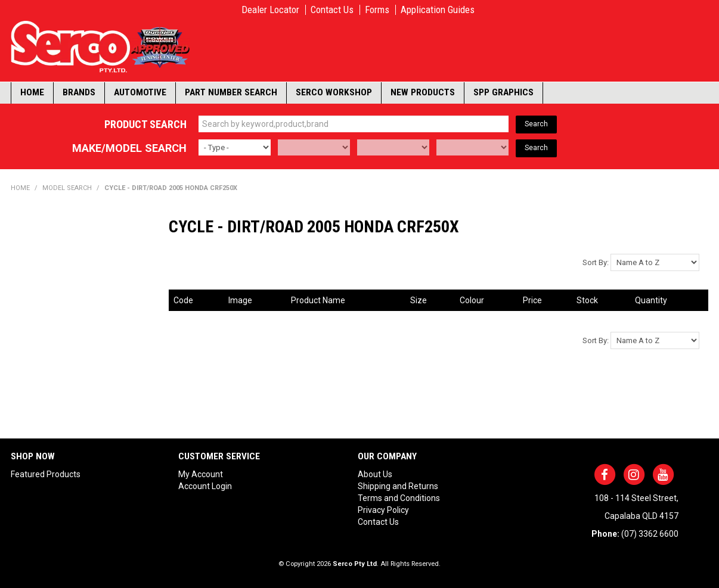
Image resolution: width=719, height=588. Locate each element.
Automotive (140, 92)
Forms (377, 10)
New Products (423, 92)
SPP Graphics (503, 92)
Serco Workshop (334, 92)
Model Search (67, 188)
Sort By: (596, 262)
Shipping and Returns (398, 486)
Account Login (205, 486)
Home (32, 92)
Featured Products (46, 474)
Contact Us (332, 10)
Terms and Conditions (399, 498)
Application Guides (438, 10)
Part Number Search (231, 92)
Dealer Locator (270, 10)
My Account (201, 474)
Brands (79, 92)
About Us (375, 474)
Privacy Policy (383, 510)
